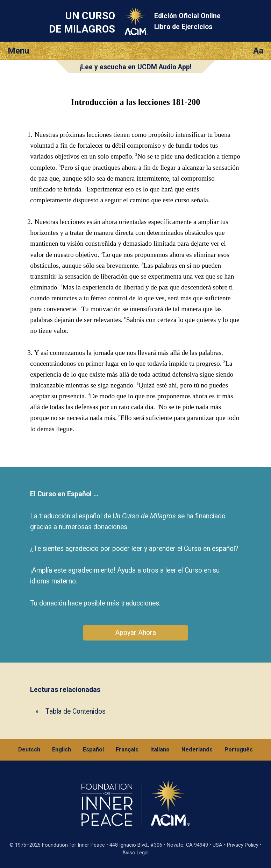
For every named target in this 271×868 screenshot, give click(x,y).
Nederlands (197, 750)
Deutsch (29, 750)
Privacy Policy (243, 845)
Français (127, 750)
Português (239, 750)
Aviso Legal (135, 853)
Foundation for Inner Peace (73, 845)
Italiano (160, 750)
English (62, 750)
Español (93, 750)
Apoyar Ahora (135, 633)
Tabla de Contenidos (76, 711)
